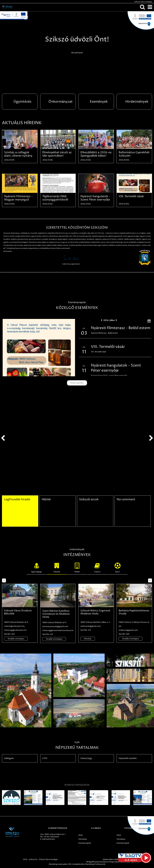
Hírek (81, 835)
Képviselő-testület (128, 758)
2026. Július (109, 320)
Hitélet (77, 567)
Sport (117, 567)
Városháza (83, 839)
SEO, (70, 864)
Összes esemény (77, 383)
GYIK (45, 758)
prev (3, 438)
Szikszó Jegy (86, 758)
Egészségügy (37, 567)
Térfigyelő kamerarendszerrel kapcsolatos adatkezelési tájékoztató (113, 862)
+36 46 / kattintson (51, 837)
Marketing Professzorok (95, 864)
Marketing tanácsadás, (58, 864)
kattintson (51, 839)
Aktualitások (77, 53)
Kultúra (97, 567)
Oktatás (57, 567)
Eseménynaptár (85, 843)
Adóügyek (9, 758)
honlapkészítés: (79, 864)
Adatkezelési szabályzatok (113, 859)
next (151, 438)
